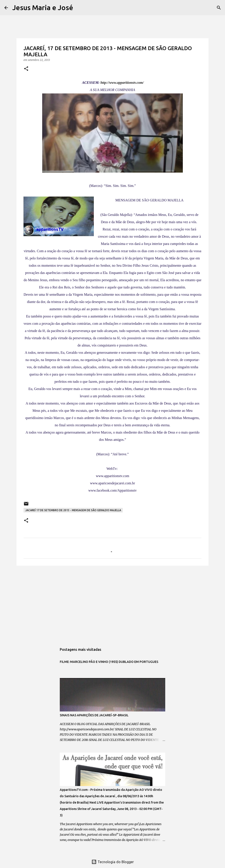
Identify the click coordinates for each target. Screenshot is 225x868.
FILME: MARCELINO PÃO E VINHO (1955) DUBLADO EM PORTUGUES (109, 662)
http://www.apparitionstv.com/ (122, 83)
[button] (26, 69)
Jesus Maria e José (43, 7)
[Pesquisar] (79, 8)
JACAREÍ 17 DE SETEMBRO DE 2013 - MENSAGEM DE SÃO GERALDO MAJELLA (73, 510)
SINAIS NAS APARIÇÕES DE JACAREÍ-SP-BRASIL (94, 715)
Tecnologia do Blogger (113, 862)
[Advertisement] (112, 603)
